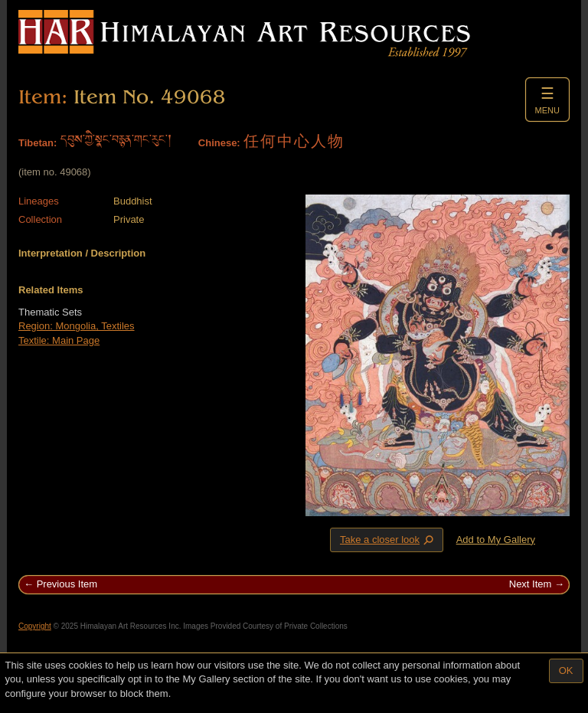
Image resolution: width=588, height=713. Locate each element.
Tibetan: (38, 143)
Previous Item (67, 584)
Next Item (531, 584)
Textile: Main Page (59, 340)
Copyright (35, 626)
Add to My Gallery (496, 540)
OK (566, 670)
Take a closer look (388, 539)
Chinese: (219, 143)
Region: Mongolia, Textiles (77, 326)
